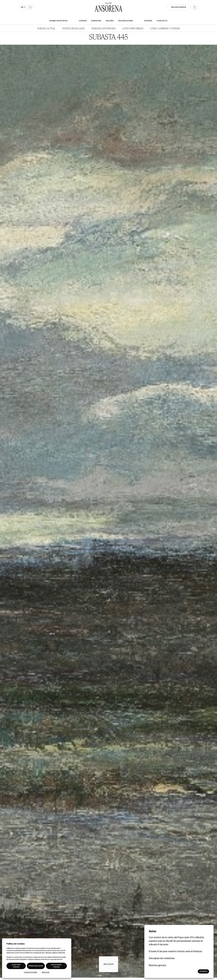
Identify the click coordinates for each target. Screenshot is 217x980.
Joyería (83, 21)
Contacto (162, 21)
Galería (110, 21)
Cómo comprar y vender (165, 28)
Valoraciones (126, 21)
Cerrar (203, 971)
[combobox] (22, 7)
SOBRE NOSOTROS (59, 21)
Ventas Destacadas (73, 28)
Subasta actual (46, 28)
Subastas (96, 21)
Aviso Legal (46, 972)
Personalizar (36, 966)
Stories (148, 21)
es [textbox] (22, 7)
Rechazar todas (56, 966)
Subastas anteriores (104, 28)
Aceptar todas (16, 966)
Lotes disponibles (133, 28)
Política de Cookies (31, 972)
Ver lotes (109, 964)
